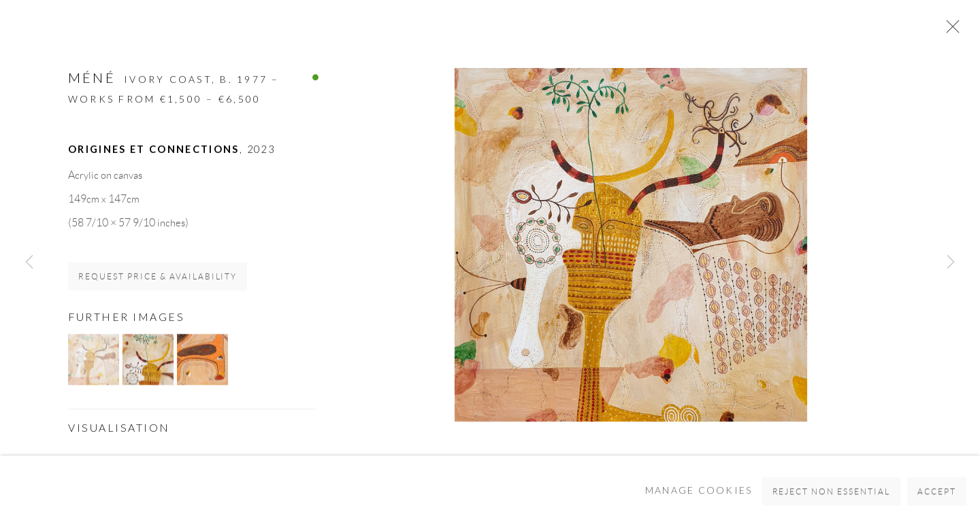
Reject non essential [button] (832, 502)
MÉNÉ (92, 78)
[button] (94, 360)
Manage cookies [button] (699, 501)
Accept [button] (937, 502)
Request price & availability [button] (158, 277)
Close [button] (949, 31)
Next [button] (951, 262)
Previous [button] (29, 262)
